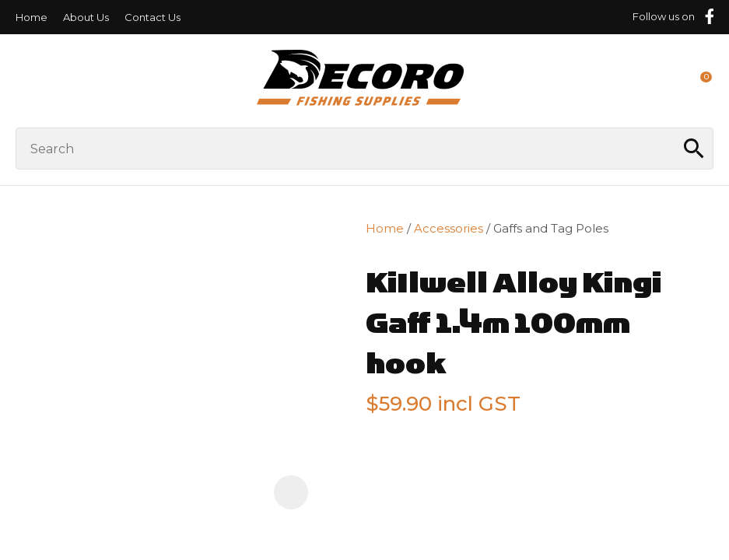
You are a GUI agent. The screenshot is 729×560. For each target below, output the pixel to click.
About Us (86, 17)
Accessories (449, 228)
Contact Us (152, 17)
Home (32, 17)
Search (695, 149)
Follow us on (664, 16)
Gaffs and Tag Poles (551, 228)
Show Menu (25, 80)
